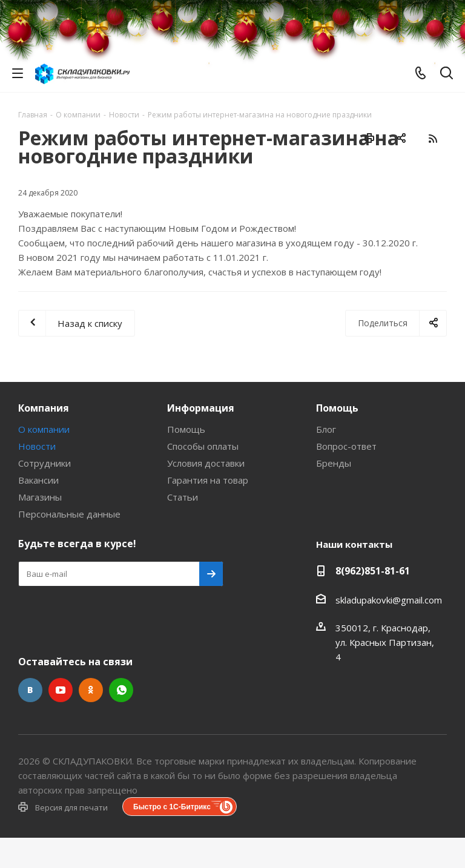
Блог (326, 429)
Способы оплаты (203, 446)
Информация (201, 408)
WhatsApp (121, 690)
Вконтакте (30, 690)
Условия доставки (206, 463)
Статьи (183, 497)
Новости (37, 446)
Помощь (186, 429)
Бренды (334, 463)
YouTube (61, 690)
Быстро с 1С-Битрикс (172, 807)
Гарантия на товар (208, 480)
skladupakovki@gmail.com (389, 600)
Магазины (40, 497)
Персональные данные (69, 514)
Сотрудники (45, 463)
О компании (44, 429)
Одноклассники (91, 690)
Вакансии (38, 480)
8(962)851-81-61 (373, 571)
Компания (44, 408)
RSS (433, 138)
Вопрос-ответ (346, 446)
